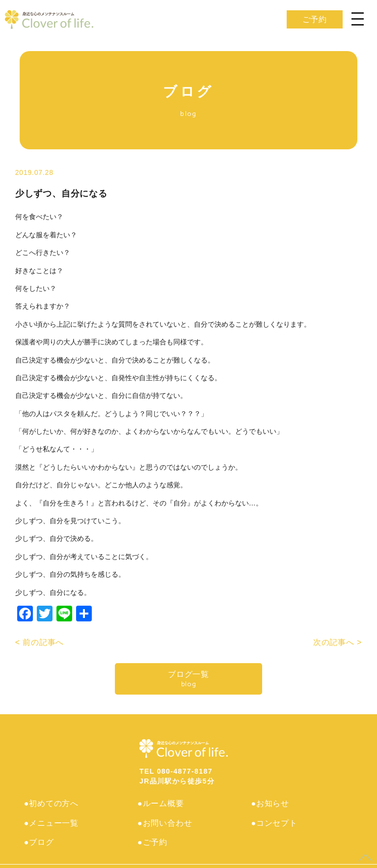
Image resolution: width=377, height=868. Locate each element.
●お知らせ (270, 803)
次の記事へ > (337, 642)
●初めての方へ (52, 803)
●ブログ (40, 835)
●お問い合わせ (165, 819)
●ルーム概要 (161, 803)
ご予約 (315, 19)
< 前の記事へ (40, 642)
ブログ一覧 (188, 679)
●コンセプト (274, 819)
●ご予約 (153, 835)
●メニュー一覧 (52, 819)
